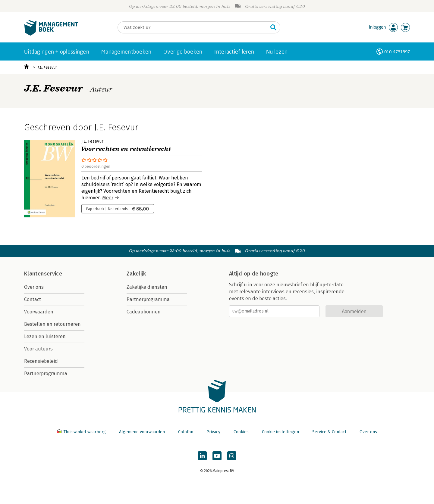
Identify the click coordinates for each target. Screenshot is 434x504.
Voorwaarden (39, 312)
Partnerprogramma (46, 373)
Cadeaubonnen (144, 312)
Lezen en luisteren (45, 336)
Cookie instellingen (280, 432)
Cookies (241, 432)
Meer (108, 198)
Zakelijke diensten (147, 287)
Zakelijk (136, 274)
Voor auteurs (38, 349)
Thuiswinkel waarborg (82, 432)
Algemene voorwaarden (142, 432)
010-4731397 (397, 52)
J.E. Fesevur (47, 67)
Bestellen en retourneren (52, 324)
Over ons (34, 287)
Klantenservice (43, 274)
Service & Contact (329, 432)
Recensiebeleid (41, 361)
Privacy (213, 432)
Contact (33, 299)
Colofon (186, 432)
